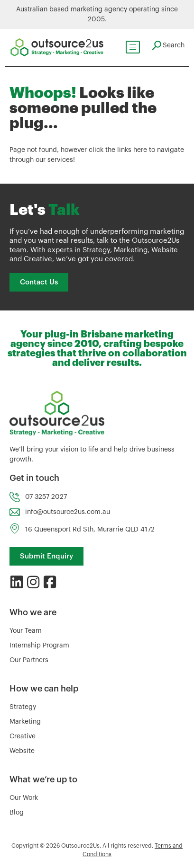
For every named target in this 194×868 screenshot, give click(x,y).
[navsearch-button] (168, 45)
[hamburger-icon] (132, 47)
